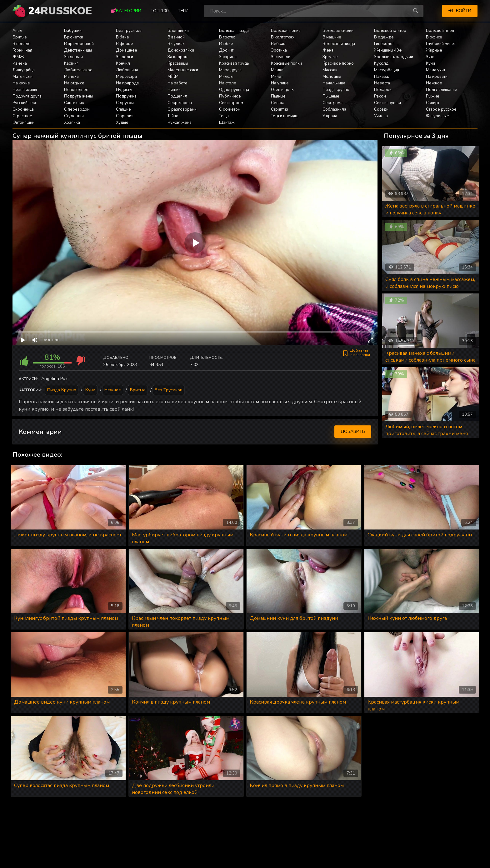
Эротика (279, 50)
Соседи (381, 109)
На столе (228, 83)
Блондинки (178, 31)
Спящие (123, 109)
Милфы (226, 77)
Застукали (281, 57)
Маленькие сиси (183, 70)
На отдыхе (74, 83)
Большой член (440, 31)
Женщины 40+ (388, 50)
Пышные (331, 96)
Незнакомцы (25, 90)
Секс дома (332, 103)
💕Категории (126, 11)
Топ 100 (160, 11)
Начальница (334, 83)
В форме (125, 44)
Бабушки (73, 31)
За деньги (73, 57)
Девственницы (78, 50)
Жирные (434, 50)
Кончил (123, 63)
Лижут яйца (24, 70)
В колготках (283, 37)
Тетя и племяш (285, 116)
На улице (280, 83)
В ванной (176, 37)
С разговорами (182, 109)
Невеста (382, 83)
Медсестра (126, 77)
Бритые (20, 37)
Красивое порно (338, 63)
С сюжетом (230, 109)
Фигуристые (437, 116)
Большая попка (286, 31)
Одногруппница (234, 90)
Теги (183, 11)
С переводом (77, 109)
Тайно (173, 116)
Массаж (330, 70)
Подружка (126, 96)
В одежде (384, 37)
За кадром (177, 57)
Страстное (22, 116)
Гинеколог (384, 44)
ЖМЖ (18, 57)
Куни (430, 63)
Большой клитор (390, 31)
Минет (277, 77)
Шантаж (227, 123)
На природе (127, 83)
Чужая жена (180, 123)
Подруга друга (27, 96)
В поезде (22, 44)
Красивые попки (286, 63)
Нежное (434, 83)
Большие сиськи (338, 31)
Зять (430, 57)
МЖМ (173, 77)
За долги (125, 57)
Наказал (382, 77)
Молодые (332, 77)
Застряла (228, 57)
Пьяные (278, 96)
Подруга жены (78, 96)
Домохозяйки (181, 50)
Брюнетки (74, 37)
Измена (20, 63)
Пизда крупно (336, 90)
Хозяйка (72, 123)
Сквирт (433, 103)
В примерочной (79, 44)
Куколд (381, 63)
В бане (122, 37)
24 (60, 11)
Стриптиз (280, 109)
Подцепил (177, 96)
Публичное (230, 96)
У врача (330, 116)
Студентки (74, 116)
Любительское (78, 70)
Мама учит (436, 70)
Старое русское (441, 109)
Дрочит (226, 50)
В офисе (434, 37)
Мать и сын (22, 77)
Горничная (22, 50)
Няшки (174, 90)
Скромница (23, 109)
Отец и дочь (282, 90)
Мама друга (230, 70)
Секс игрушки (387, 103)
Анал (17, 31)
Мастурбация (387, 70)
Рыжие (433, 96)
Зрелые (330, 57)
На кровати (437, 77)
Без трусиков (129, 31)
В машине (332, 37)
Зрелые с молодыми (394, 57)
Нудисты (124, 90)
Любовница (127, 70)
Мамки (277, 70)
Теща (224, 116)
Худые (122, 123)
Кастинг (71, 63)
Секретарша (180, 103)
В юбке (226, 44)
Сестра (278, 103)
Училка (381, 116)
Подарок (383, 90)
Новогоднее (76, 90)
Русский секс (25, 103)
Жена (328, 50)
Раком (380, 96)
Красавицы (178, 63)
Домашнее (127, 50)
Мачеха (71, 77)
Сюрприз (125, 116)
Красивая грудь (234, 63)
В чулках (176, 44)
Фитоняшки (23, 123)
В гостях (227, 37)
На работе (177, 83)
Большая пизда (234, 31)
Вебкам (278, 44)
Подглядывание (442, 90)
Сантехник (74, 103)
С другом (125, 103)
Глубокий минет (441, 44)
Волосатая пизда (339, 44)
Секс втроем (231, 103)
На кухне (21, 83)
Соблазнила (334, 109)
